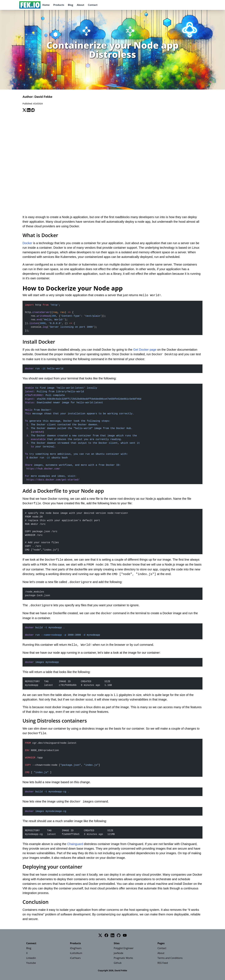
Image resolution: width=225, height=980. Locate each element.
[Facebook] (106, 935)
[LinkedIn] (112, 935)
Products (59, 5)
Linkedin (31, 958)
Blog (70, 5)
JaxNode (118, 953)
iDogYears (76, 948)
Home (46, 5)
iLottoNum (76, 953)
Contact (93, 5)
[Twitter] (100, 935)
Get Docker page (145, 350)
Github (118, 963)
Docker (27, 243)
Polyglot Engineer (124, 948)
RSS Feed (163, 963)
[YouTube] (125, 935)
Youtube (31, 963)
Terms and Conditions (170, 958)
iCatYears (75, 958)
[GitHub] (119, 935)
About (81, 5)
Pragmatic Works (123, 958)
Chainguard (75, 844)
